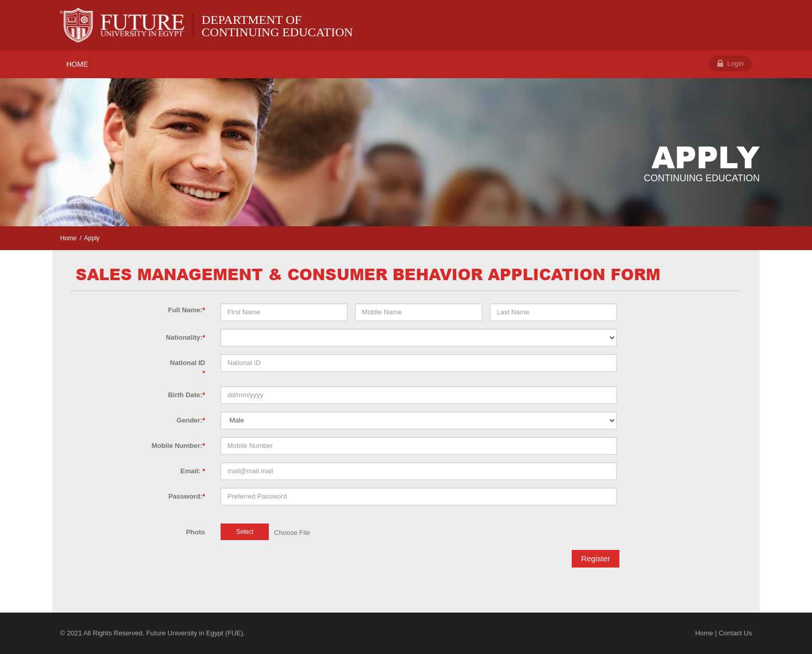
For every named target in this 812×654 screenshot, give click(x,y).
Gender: (191, 420)
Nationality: (185, 337)
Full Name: (186, 310)
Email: (193, 471)
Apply (92, 238)
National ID (187, 368)
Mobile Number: (178, 446)
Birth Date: (186, 395)
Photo (195, 532)
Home (68, 238)
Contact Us (735, 633)
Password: (187, 496)
